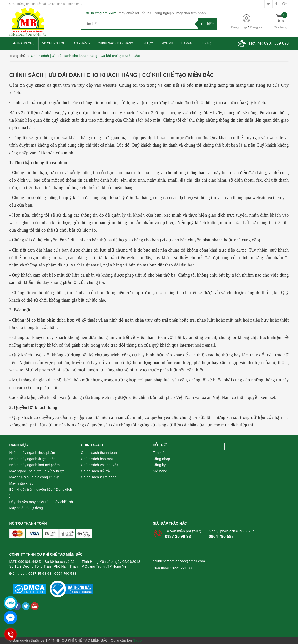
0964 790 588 (221, 537)
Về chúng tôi (53, 43)
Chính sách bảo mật (97, 459)
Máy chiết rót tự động (26, 508)
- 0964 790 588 (64, 574)
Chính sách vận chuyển (100, 465)
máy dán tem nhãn (191, 13)
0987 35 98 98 (178, 537)
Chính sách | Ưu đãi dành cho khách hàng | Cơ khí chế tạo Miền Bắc (112, 75)
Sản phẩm (81, 43)
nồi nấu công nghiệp (158, 13)
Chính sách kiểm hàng (99, 477)
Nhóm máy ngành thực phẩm (32, 453)
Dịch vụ (167, 43)
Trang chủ (24, 43)
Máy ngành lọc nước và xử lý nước (37, 471)
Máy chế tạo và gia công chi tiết (34, 477)
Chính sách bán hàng (115, 43)
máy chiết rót (129, 13)
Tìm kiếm (160, 453)
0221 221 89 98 (184, 568)
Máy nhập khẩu (21, 483)
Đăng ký (256, 27)
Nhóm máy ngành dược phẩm (33, 459)
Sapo (137, 640)
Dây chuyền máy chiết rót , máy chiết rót (41, 502)
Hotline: (269, 43)
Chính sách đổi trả (96, 471)
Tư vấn (187, 43)
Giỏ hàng (160, 471)
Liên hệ (206, 43)
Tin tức (147, 43)
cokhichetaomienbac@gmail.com (179, 561)
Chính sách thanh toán (99, 453)
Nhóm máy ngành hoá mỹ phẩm (35, 465)
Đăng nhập (239, 27)
